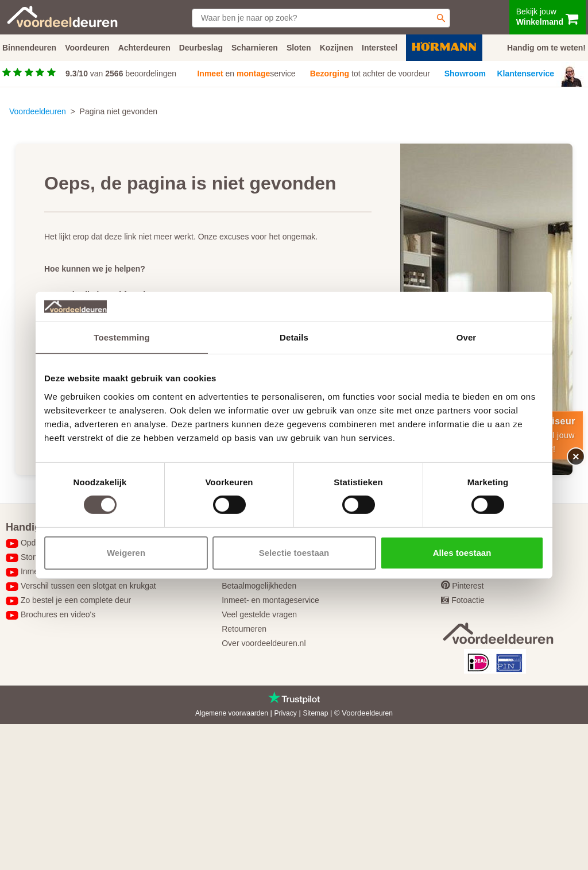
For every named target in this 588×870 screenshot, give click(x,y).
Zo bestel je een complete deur (76, 600)
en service (246, 74)
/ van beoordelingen (121, 74)
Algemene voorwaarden (232, 713)
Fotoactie (468, 600)
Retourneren (244, 629)
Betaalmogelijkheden (259, 586)
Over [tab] (467, 337)
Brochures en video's (58, 614)
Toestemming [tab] (122, 337)
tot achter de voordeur (370, 74)
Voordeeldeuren (38, 111)
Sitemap (315, 713)
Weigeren (126, 553)
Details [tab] (294, 337)
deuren (382, 713)
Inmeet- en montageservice (270, 600)
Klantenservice (526, 74)
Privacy (285, 713)
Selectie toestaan (294, 553)
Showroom (465, 74)
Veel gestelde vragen (259, 614)
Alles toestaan (462, 553)
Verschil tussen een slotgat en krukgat (88, 586)
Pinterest (468, 586)
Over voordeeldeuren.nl (264, 643)
